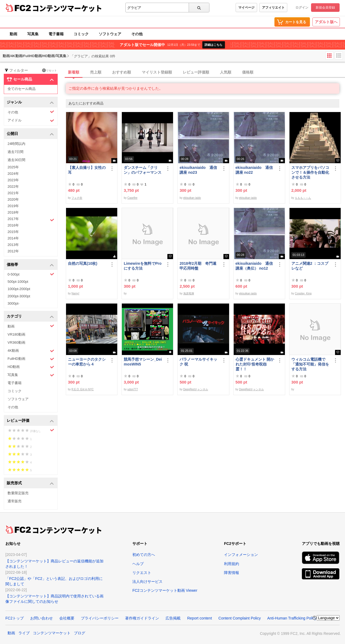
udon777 (133, 389)
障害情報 (232, 573)
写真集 (33, 34)
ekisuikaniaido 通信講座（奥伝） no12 (254, 266)
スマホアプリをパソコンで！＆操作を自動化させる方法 (310, 172)
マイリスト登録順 (157, 72)
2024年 (13, 174)
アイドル (31, 121)
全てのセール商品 (22, 89)
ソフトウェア (110, 34)
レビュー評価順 (196, 72)
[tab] (205, 72)
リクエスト (142, 573)
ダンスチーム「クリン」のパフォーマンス (143, 170)
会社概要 (67, 618)
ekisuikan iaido (192, 198)
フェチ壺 (77, 198)
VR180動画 (16, 334)
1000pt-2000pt (19, 289)
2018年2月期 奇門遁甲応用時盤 (198, 266)
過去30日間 (16, 160)
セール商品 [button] (30, 79)
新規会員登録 (325, 8)
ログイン (302, 8)
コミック (81, 34)
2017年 (31, 220)
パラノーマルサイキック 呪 (198, 362)
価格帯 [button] (30, 265)
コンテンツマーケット (67, 8)
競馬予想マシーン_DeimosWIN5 (143, 362)
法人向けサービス (147, 582)
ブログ (80, 633)
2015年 (13, 232)
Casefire (132, 198)
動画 (13, 34)
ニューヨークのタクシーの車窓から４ (87, 362)
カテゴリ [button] (30, 317)
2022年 (13, 187)
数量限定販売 (18, 493)
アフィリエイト (273, 8)
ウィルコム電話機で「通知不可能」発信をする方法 (310, 364)
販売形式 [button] (30, 483)
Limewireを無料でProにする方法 (143, 266)
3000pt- (13, 303)
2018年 (13, 212)
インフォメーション (241, 555)
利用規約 (232, 564)
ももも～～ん (303, 198)
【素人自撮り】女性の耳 (87, 170)
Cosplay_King (303, 293)
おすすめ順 (122, 72)
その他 (137, 34)
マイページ (246, 8)
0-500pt (31, 274)
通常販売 (15, 501)
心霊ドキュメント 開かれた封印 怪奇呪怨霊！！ (255, 364)
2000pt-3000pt (19, 296)
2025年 (13, 167)
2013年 (13, 245)
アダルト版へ (326, 22)
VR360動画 (16, 342)
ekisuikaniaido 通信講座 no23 (198, 170)
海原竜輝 (189, 293)
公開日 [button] (30, 134)
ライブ (24, 633)
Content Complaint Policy (239, 618)
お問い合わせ (42, 618)
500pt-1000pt (18, 282)
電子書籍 (56, 34)
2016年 (13, 225)
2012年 (13, 251)
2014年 (13, 238)
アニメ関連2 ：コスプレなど (310, 266)
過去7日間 (15, 152)
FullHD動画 (31, 359)
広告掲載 (173, 618)
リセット (49, 70)
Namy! (75, 293)
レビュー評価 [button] (30, 421)
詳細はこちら (213, 45)
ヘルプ (138, 564)
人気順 (226, 72)
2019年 (13, 206)
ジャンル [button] (30, 102)
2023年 (13, 180)
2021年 (13, 193)
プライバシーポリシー (100, 618)
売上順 (96, 72)
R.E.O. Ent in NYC (82, 389)
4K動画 (31, 351)
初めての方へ (144, 555)
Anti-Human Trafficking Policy (292, 618)
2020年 (13, 199)
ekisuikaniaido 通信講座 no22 (254, 170)
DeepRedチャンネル (196, 389)
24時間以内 (16, 144)
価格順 (248, 72)
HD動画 (31, 367)
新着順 (74, 72)
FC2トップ (15, 618)
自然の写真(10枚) (83, 263)
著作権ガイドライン (142, 618)
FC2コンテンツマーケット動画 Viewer (165, 590)
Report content (199, 618)
